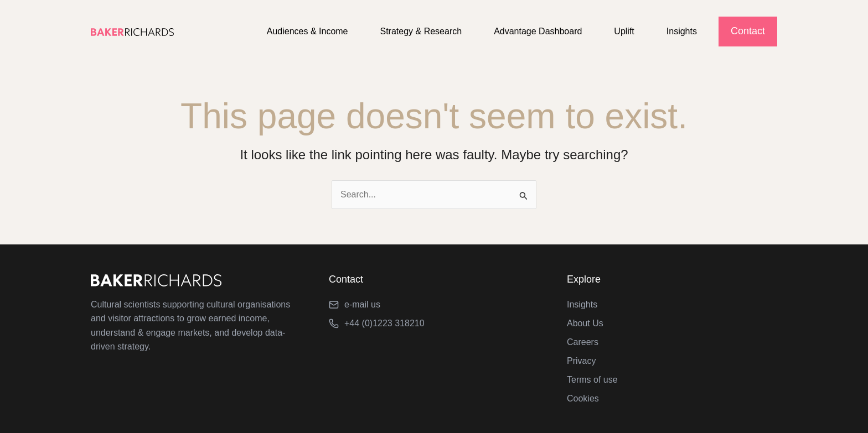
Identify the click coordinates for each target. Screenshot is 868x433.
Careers (583, 342)
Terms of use (592, 380)
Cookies (583, 398)
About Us (585, 323)
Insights (683, 31)
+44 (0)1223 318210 (384, 323)
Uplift (629, 31)
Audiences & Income (322, 31)
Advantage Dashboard (546, 31)
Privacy (581, 361)
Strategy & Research (433, 31)
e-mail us (362, 304)
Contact (748, 31)
